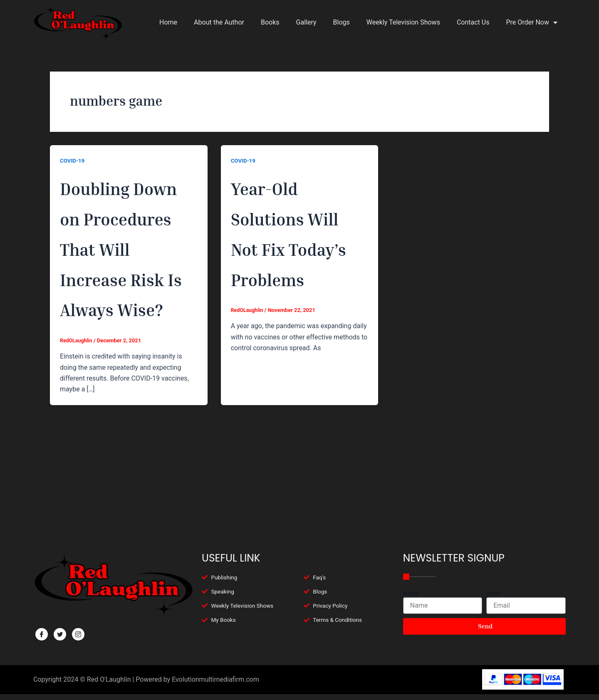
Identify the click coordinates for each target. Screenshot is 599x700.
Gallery (306, 22)
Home (168, 22)
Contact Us (473, 22)
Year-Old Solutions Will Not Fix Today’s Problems (293, 247)
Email (494, 593)
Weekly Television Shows (403, 22)
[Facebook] (42, 635)
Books (270, 22)
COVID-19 (73, 161)
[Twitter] (60, 635)
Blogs (342, 22)
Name (411, 593)
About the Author (219, 22)
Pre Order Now (532, 22)
